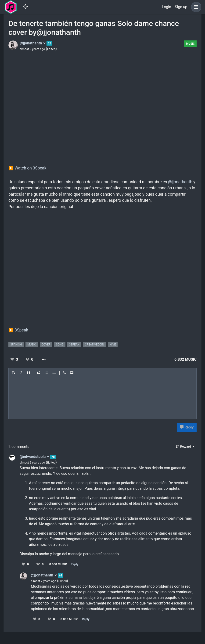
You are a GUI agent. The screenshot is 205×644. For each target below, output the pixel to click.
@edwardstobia (34, 457)
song (60, 345)
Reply (187, 427)
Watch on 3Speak (30, 168)
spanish (16, 345)
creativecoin (94, 345)
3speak (74, 345)
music (32, 345)
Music (190, 44)
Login (167, 7)
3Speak (21, 330)
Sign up (181, 7)
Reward (184, 446)
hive (113, 345)
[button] (195, 7)
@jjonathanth (33, 43)
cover (46, 345)
